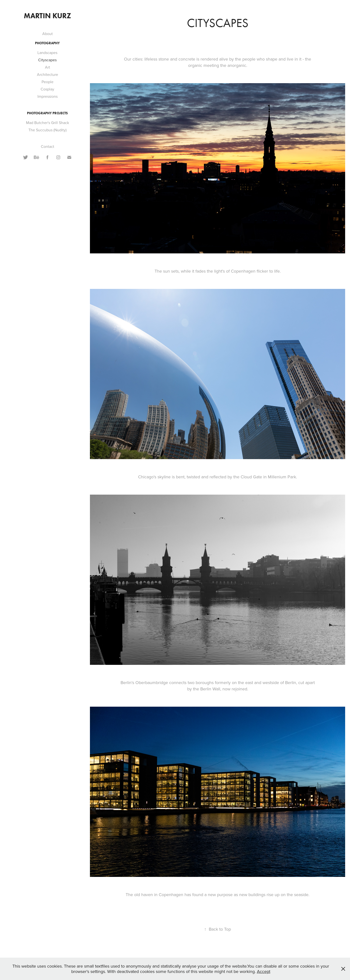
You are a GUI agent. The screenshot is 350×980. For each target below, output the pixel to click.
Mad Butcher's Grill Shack (48, 123)
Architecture (48, 74)
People (48, 82)
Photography (47, 43)
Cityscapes (47, 60)
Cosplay (47, 89)
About (48, 34)
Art (48, 67)
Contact (48, 146)
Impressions (48, 96)
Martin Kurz (47, 16)
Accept (264, 971)
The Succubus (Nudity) (48, 130)
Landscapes (47, 53)
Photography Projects (47, 113)
